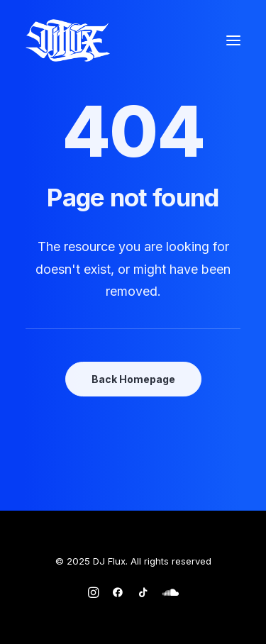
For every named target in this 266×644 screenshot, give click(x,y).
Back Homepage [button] (133, 379)
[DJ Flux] (68, 40)
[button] (233, 40)
